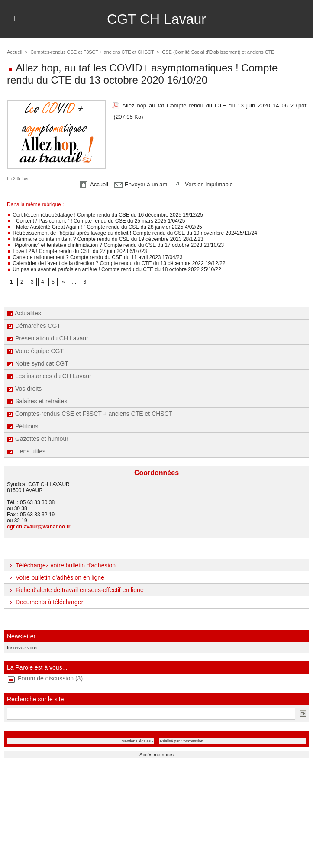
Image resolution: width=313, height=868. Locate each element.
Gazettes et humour (38, 439)
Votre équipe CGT (35, 351)
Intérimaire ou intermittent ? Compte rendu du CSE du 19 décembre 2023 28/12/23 (105, 239)
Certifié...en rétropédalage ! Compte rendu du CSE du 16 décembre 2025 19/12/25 (105, 215)
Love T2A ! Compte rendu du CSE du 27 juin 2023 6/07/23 (77, 251)
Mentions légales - (137, 741)
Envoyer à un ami (141, 184)
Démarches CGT (34, 326)
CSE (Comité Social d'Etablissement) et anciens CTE (218, 52)
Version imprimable (204, 184)
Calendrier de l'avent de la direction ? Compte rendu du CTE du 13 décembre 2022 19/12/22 (116, 263)
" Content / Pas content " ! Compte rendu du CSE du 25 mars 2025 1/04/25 (96, 221)
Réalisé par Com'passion (182, 741)
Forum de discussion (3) (50, 678)
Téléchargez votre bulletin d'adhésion (61, 565)
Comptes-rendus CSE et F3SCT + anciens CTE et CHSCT (90, 414)
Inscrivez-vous (22, 648)
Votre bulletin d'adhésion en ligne (56, 577)
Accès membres (156, 755)
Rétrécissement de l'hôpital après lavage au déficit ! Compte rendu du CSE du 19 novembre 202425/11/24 (132, 233)
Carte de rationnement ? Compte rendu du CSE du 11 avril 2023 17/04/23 (95, 257)
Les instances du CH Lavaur (49, 376)
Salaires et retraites (37, 401)
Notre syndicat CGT (38, 363)
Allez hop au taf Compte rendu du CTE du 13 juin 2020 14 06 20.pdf (214, 105)
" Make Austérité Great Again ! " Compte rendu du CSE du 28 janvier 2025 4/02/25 (105, 227)
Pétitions (23, 426)
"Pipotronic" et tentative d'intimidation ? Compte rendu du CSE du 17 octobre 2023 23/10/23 (115, 245)
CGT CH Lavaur (156, 19)
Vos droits (24, 389)
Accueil (15, 52)
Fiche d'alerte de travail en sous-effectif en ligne (75, 590)
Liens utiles (26, 451)
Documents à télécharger (45, 602)
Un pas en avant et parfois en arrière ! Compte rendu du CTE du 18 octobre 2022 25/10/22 (114, 269)
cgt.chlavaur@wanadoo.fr (39, 527)
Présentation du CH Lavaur (48, 338)
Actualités (24, 313)
